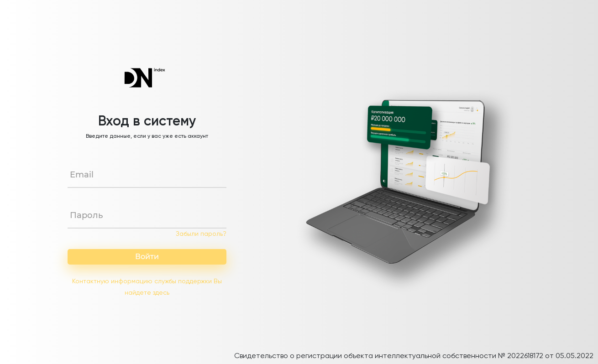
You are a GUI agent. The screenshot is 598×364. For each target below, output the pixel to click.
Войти (147, 257)
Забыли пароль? (201, 234)
